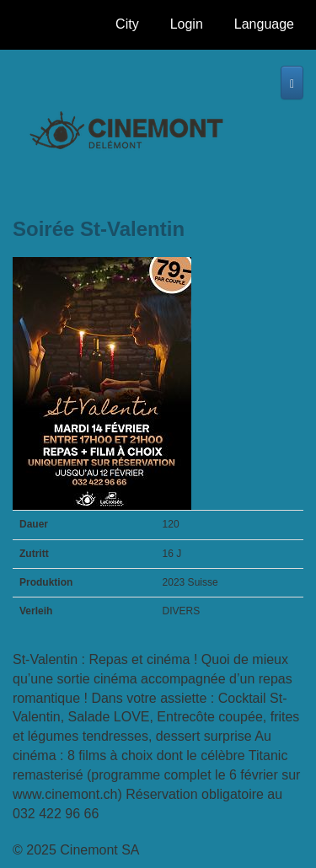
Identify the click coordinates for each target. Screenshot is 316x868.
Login (187, 24)
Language (264, 29)
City (131, 29)
